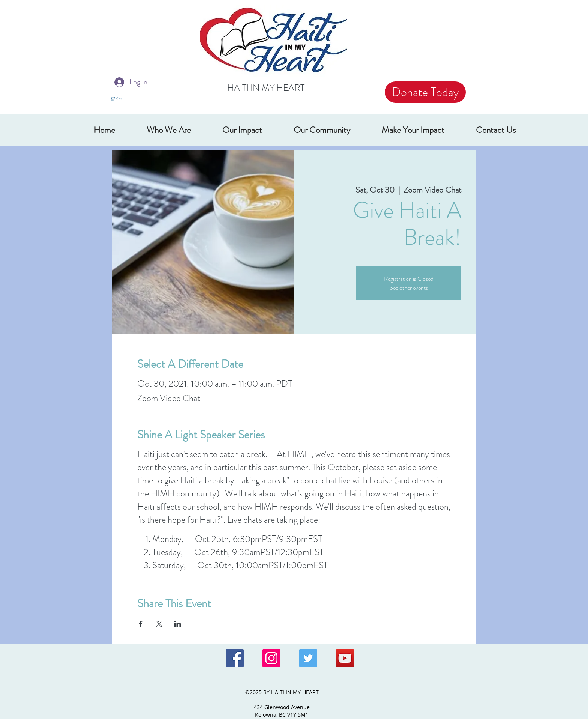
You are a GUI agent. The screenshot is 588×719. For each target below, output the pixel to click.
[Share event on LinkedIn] (178, 624)
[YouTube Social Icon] (345, 658)
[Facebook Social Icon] (235, 658)
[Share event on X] (159, 624)
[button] (123, 98)
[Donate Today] (425, 92)
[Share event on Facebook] (141, 624)
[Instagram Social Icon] (271, 658)
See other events (409, 288)
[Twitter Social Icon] (308, 658)
